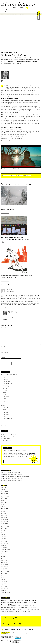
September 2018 (5, 572)
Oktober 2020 (4, 525)
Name (3, 347)
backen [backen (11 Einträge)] (15, 600)
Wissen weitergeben (8, 277)
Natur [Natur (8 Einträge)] (29, 607)
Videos (5, 409)
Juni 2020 (3, 533)
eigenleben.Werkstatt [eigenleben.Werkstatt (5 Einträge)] (5, 603)
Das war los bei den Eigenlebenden (9, 374)
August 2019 (4, 551)
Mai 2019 (3, 557)
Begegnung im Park (6, 439)
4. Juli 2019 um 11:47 (13, 313)
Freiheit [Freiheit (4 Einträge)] (22, 603)
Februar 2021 (4, 518)
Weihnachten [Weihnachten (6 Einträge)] (10, 612)
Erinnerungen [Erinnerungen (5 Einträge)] (12, 603)
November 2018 (5, 568)
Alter (4, 378)
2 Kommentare (4, 66)
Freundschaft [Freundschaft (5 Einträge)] (26, 603)
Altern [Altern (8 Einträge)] (7, 600)
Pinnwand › (4, 426)
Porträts (5, 420)
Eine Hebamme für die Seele (8, 433)
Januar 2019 (4, 564)
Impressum (25, 630)
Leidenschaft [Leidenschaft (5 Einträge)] (10, 608)
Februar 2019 (4, 563)
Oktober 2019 (4, 548)
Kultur (5, 393)
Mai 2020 (3, 534)
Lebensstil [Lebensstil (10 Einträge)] (4, 607)
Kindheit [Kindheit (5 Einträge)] (22, 605)
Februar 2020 (4, 540)
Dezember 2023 (5, 493)
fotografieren (6, 414)
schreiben (5, 422)
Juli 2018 (3, 576)
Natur (4, 394)
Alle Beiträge (6, 407)
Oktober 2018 (4, 570)
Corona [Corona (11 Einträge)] (25, 600)
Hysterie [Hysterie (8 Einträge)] (14, 605)
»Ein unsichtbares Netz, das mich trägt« (15, 239)
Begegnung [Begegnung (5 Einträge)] (20, 601)
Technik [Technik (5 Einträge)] (32, 610)
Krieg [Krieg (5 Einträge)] (25, 605)
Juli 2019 (3, 553)
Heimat (5, 391)
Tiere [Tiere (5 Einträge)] (35, 610)
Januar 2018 (4, 587)
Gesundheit (6, 389)
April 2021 (3, 514)
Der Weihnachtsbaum (9, 209)
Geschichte (6, 385)
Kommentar (4, 328)
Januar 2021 (4, 519)
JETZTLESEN (3, 212)
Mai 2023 (3, 501)
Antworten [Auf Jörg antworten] (4, 307)
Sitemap (19, 630)
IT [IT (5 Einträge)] (17, 605)
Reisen (5, 398)
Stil (4, 402)
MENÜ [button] (5, 12)
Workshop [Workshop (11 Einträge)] (24, 611)
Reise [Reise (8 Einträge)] (11, 609)
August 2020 (4, 529)
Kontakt (13, 630)
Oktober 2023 (4, 495)
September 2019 (5, 549)
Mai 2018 (3, 579)
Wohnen (5, 404)
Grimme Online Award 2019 (6, 638)
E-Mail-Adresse (5, 352)
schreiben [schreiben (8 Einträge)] (24, 609)
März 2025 (4, 488)
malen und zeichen (8, 418)
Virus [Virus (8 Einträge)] (6, 611)
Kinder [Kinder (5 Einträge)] (19, 605)
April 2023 (4, 503)
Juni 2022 (3, 504)
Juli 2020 (3, 531)
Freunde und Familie (8, 383)
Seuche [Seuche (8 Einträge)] (28, 609)
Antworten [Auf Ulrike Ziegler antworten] (6, 319)
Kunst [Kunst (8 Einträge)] (27, 605)
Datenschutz (32, 630)
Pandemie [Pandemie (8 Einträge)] (34, 607)
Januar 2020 (4, 542)
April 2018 (4, 581)
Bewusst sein (6, 379)
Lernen (5, 416)
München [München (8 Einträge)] (25, 607)
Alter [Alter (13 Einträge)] (3, 600)
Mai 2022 (3, 506)
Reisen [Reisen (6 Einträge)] (14, 609)
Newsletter (7, 630)
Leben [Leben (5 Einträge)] (34, 605)
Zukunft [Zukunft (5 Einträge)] (29, 612)
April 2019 (3, 559)
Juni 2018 (3, 577)
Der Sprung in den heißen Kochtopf (9, 435)
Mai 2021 (3, 512)
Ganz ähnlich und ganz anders (8, 437)
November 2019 (5, 546)
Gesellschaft (6, 387)
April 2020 (4, 536)
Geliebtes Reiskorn (6, 441)
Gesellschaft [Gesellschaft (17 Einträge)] (6, 605)
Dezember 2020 (5, 521)
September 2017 (5, 592)
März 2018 (4, 583)
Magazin (3, 406)
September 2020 (5, 527)
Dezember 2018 (5, 566)
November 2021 (5, 510)
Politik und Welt (7, 396)
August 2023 (4, 499)
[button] (5, 176)
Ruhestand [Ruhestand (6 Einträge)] (18, 609)
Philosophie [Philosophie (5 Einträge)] (4, 610)
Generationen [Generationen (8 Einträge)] (32, 602)
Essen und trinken (7, 381)
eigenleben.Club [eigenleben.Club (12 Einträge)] (33, 600)
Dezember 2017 (5, 589)
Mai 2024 (3, 489)
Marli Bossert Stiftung (23, 633)
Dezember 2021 (5, 508)
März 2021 (4, 516)
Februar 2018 (4, 585)
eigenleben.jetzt (21, 6)
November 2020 (5, 523)
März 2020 (4, 538)
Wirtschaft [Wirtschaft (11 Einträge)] (17, 611)
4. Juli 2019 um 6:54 (11, 291)
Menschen (4, 411)
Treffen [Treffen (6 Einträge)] (38, 609)
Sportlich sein (6, 400)
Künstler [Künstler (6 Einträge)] (31, 605)
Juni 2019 (3, 555)
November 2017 (5, 591)
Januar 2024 (4, 491)
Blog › (37, 120)
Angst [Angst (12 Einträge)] (10, 600)
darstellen (6, 413)
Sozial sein (6, 424)
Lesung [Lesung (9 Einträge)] (15, 607)
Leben (3, 376)
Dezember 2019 (5, 544)
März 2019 (4, 561)
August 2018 (4, 574)
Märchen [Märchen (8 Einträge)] (20, 607)
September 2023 (5, 497)
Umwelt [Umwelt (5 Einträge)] (3, 612)
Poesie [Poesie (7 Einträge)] (8, 609)
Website (3, 358)
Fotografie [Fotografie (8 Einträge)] (18, 602)
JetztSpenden (6, 461)
